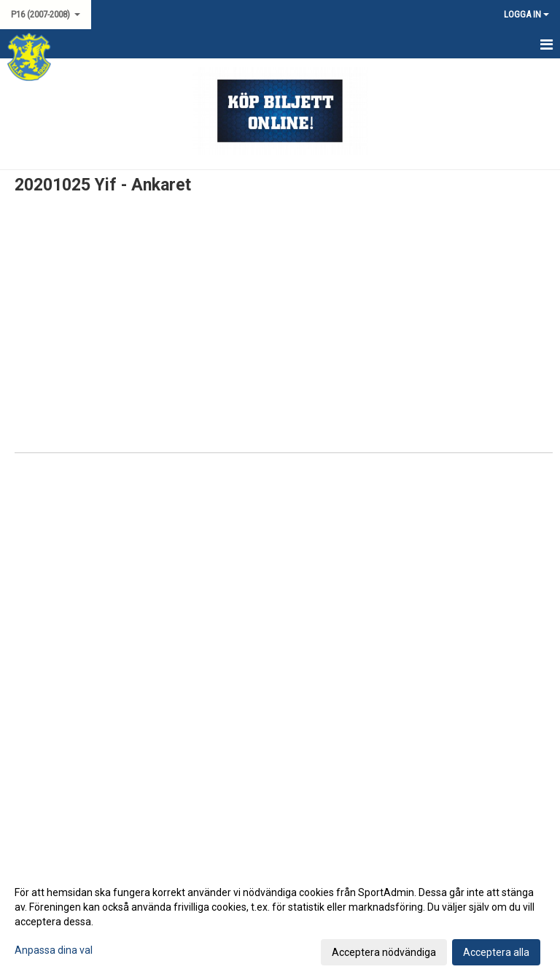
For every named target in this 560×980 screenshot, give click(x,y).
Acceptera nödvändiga (384, 952)
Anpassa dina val (54, 950)
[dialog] (280, 922)
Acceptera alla (496, 952)
